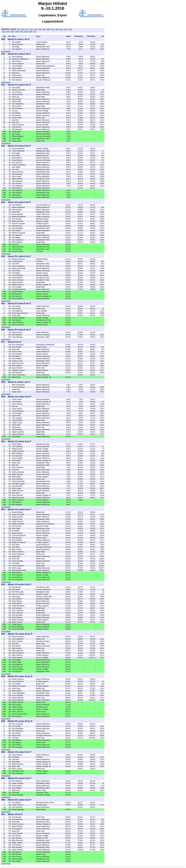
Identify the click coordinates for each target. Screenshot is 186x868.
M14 (70, 29)
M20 (13, 32)
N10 (23, 29)
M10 (61, 29)
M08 (57, 29)
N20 (44, 29)
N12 (27, 29)
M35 (17, 32)
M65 (30, 32)
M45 (22, 32)
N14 (31, 29)
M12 (66, 29)
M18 (8, 32)
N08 (19, 29)
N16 (36, 29)
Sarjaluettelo (6, 51)
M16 (4, 32)
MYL (35, 32)
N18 (40, 29)
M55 (26, 32)
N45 (48, 29)
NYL (53, 29)
